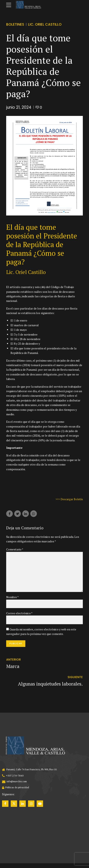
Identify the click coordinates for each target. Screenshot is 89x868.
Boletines (15, 24)
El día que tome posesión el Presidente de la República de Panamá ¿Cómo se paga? (42, 244)
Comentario (15, 549)
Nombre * (12, 599)
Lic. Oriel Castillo (46, 24)
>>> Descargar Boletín (68, 499)
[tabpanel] (44, 166)
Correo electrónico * (19, 615)
